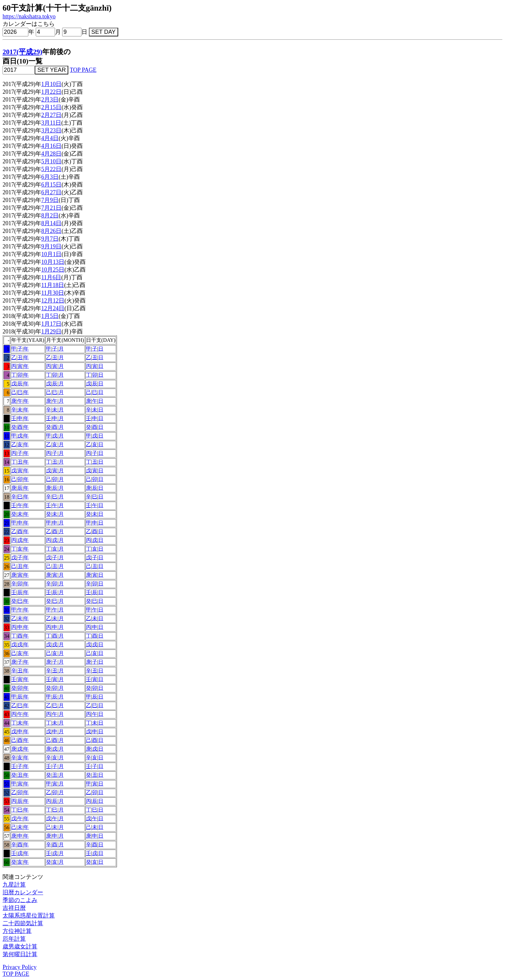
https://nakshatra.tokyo (29, 16)
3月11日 (51, 123)
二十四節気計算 (23, 923)
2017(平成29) (22, 52)
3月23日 (51, 130)
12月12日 (53, 301)
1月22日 (51, 92)
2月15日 (51, 107)
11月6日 (51, 277)
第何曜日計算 (20, 954)
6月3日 (50, 177)
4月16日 (51, 146)
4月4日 (50, 138)
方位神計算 (17, 931)
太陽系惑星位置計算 (29, 916)
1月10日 (51, 84)
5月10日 (51, 161)
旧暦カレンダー (23, 892)
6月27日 (51, 192)
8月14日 (51, 223)
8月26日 (51, 231)
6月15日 (51, 185)
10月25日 (53, 270)
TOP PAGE (83, 70)
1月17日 (51, 324)
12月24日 (53, 308)
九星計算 (14, 885)
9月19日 (51, 246)
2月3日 (50, 100)
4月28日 (51, 154)
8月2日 (50, 216)
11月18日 (53, 285)
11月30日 (53, 293)
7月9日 (50, 200)
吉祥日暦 (14, 908)
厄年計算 (14, 939)
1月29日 (51, 331)
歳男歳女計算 (20, 946)
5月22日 (51, 169)
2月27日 (51, 115)
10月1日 (51, 254)
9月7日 (50, 239)
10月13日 (53, 262)
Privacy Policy (20, 967)
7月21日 (51, 208)
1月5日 (50, 316)
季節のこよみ (20, 900)
